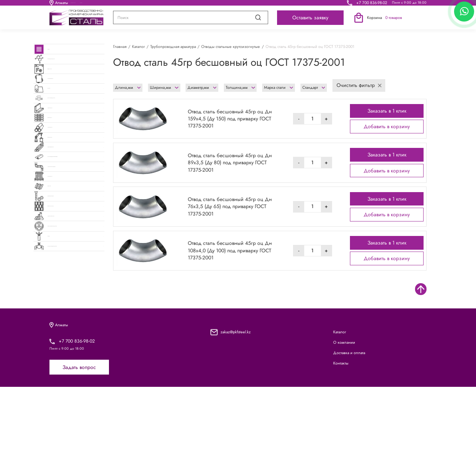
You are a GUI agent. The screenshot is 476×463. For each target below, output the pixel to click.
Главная (120, 46)
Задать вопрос (79, 443)
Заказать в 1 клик (387, 111)
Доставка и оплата (238, 5)
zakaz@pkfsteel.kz (236, 408)
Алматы (59, 5)
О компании (174, 5)
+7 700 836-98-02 (372, 5)
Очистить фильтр (359, 85)
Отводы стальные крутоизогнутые (231, 46)
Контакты (300, 5)
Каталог (118, 5)
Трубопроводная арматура (173, 46)
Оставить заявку (310, 22)
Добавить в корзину (387, 126)
